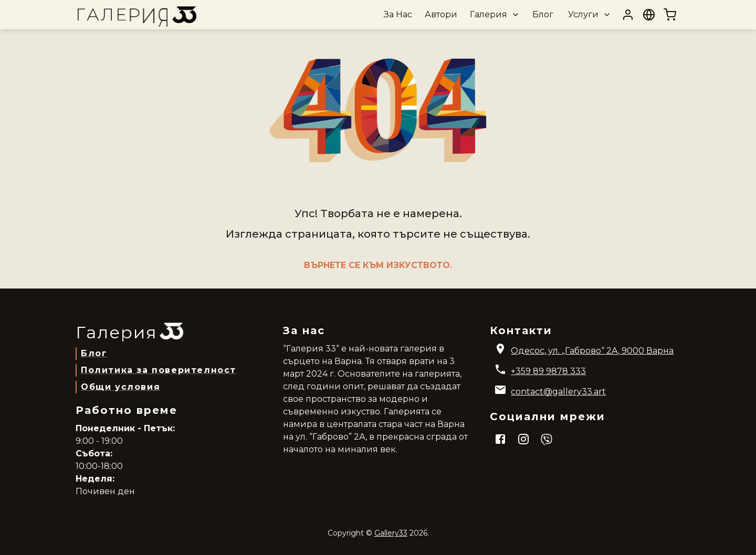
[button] (494, 15)
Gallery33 (391, 533)
